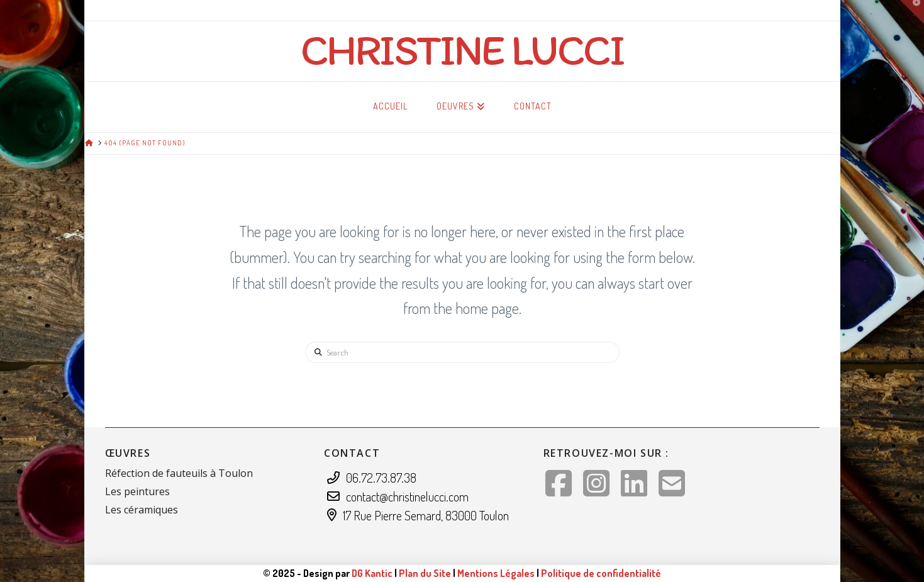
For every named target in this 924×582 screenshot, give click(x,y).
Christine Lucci (462, 50)
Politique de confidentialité (601, 573)
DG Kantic (372, 573)
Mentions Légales (497, 573)
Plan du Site (425, 573)
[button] (912, 12)
